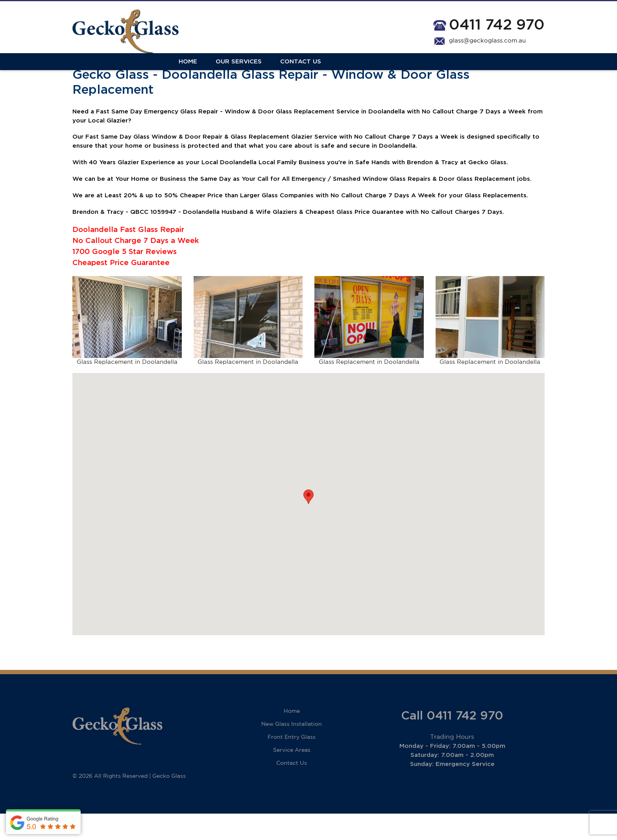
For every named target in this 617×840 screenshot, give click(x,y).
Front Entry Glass (292, 764)
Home (82, 72)
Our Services (132, 72)
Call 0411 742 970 (452, 742)
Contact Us (194, 72)
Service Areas (292, 777)
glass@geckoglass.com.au (487, 42)
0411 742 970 (497, 25)
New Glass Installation (292, 751)
